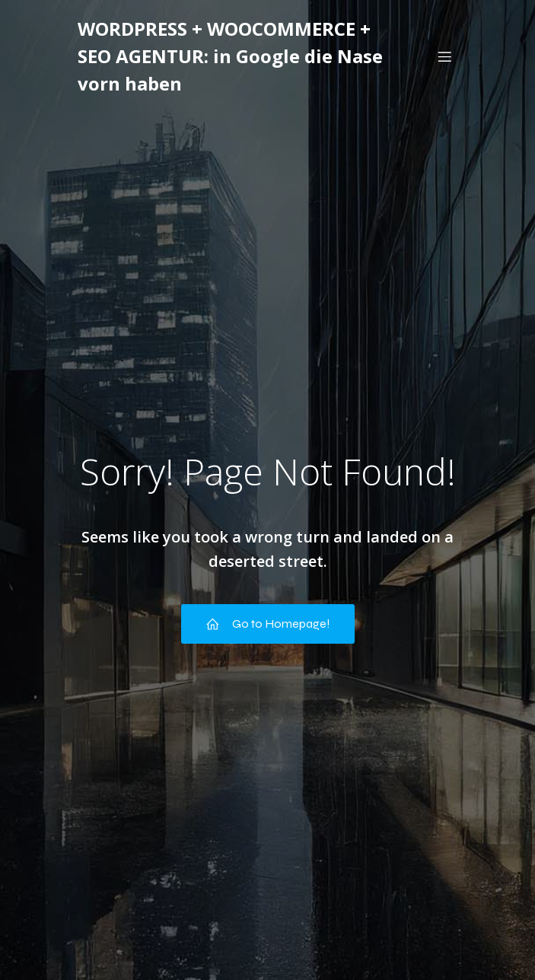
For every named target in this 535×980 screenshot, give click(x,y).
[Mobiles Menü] (445, 56)
